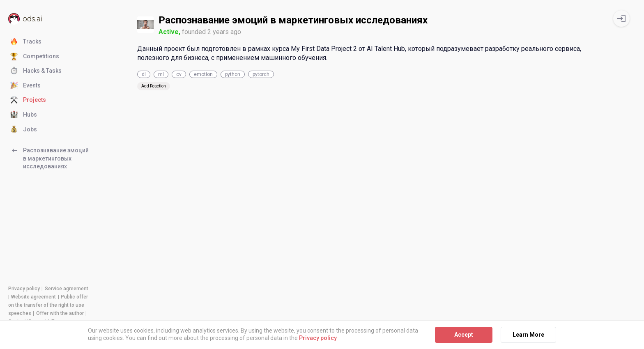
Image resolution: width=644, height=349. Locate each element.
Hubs (24, 115)
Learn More (528, 335)
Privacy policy (24, 289)
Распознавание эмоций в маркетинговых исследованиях (49, 158)
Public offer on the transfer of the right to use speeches (48, 305)
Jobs (24, 130)
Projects (28, 100)
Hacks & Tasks (36, 71)
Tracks (26, 42)
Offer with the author (60, 313)
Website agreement (33, 297)
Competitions (35, 57)
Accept (464, 335)
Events (25, 86)
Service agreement (67, 289)
